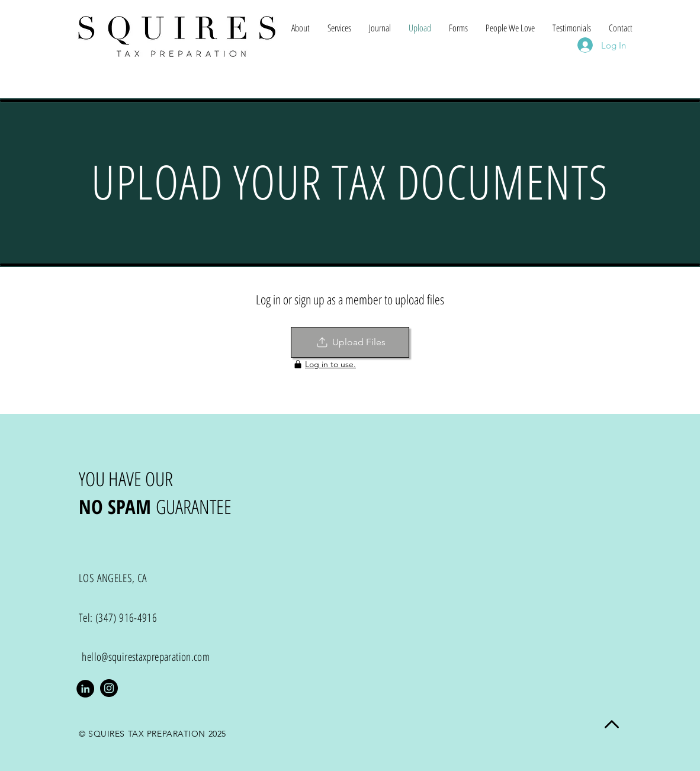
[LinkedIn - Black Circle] (85, 689)
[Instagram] (109, 688)
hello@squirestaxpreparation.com (146, 657)
